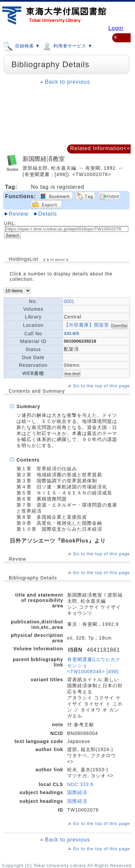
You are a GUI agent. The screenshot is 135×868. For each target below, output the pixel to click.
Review (18, 214)
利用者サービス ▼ (67, 46)
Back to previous (67, 82)
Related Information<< (100, 148)
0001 (69, 301)
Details (48, 214)
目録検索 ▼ (21, 46)
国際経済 (77, 792)
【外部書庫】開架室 (86, 324)
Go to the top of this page (101, 386)
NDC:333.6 (80, 784)
